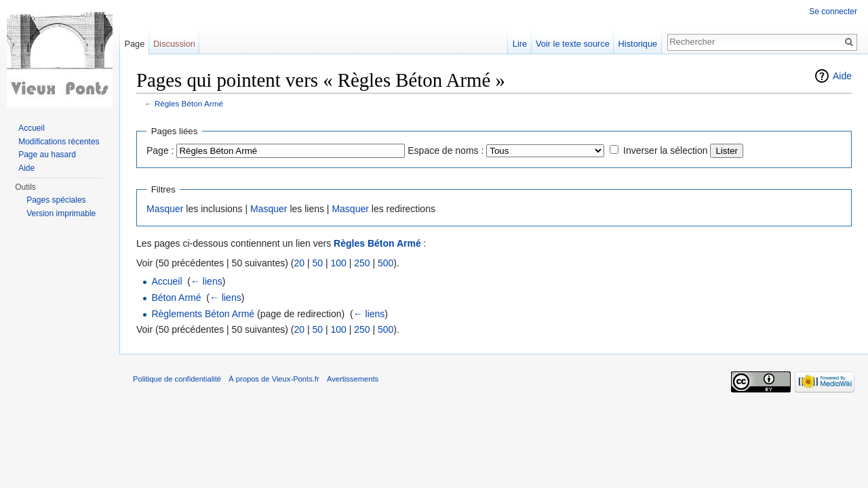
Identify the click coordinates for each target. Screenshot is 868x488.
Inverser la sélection (666, 150)
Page (134, 44)
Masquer (165, 209)
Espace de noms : (446, 150)
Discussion (174, 44)
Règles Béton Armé (189, 103)
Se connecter (833, 12)
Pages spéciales (56, 200)
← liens (206, 281)
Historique (638, 44)
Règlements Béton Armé (203, 314)
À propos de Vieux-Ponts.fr (274, 379)
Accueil (166, 281)
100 (338, 263)
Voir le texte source (573, 44)
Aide (842, 76)
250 (362, 263)
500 (386, 263)
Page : (160, 150)
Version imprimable (61, 213)
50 (317, 263)
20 (299, 263)
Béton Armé (176, 298)
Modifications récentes (59, 142)
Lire (520, 44)
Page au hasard (47, 155)
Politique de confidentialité (177, 379)
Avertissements (353, 379)
